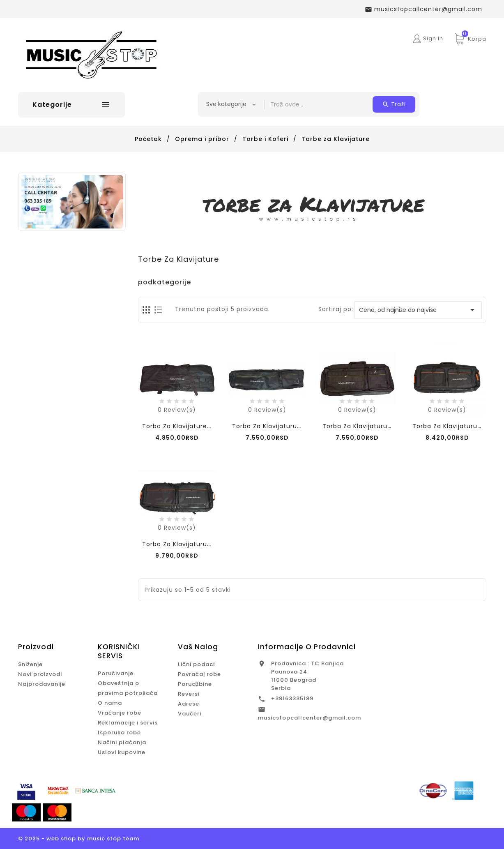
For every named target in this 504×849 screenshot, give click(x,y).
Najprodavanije (42, 684)
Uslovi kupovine (122, 752)
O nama (110, 703)
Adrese (189, 704)
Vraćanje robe (120, 713)
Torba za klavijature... (177, 426)
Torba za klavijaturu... (357, 426)
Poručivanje (116, 673)
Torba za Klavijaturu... (267, 426)
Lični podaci (196, 664)
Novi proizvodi (40, 674)
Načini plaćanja (122, 742)
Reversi (189, 694)
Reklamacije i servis (128, 723)
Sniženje (30, 664)
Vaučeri (190, 714)
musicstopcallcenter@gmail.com (310, 718)
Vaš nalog (198, 647)
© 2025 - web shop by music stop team (79, 839)
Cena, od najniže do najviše (418, 310)
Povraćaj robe (199, 674)
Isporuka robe (119, 732)
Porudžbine (195, 684)
